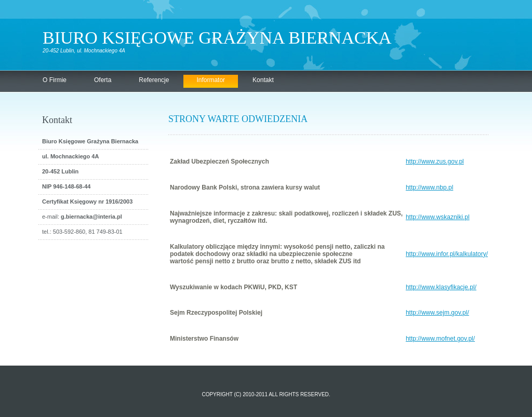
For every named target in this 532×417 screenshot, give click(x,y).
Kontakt (263, 80)
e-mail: (82, 217)
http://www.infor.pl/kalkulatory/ (447, 254)
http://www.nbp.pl (429, 187)
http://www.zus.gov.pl (435, 162)
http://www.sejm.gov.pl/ (437, 313)
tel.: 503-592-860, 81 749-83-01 (82, 232)
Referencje (154, 80)
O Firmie (55, 80)
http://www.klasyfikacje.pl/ (441, 287)
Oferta (103, 80)
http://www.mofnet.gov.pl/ (440, 339)
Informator (211, 80)
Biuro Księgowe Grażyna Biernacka (217, 38)
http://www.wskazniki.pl (438, 217)
